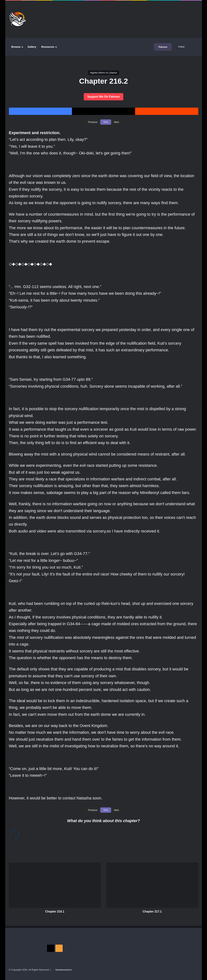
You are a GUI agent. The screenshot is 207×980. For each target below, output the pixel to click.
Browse (16, 47)
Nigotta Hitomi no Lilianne (103, 73)
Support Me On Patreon (104, 97)
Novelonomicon (64, 970)
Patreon (163, 47)
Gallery (32, 47)
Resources (48, 47)
